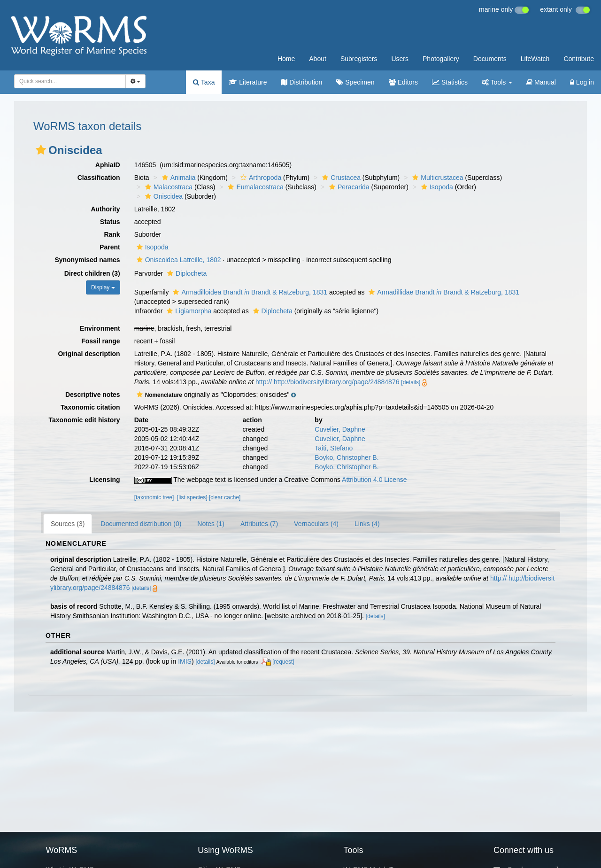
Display (103, 287)
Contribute (579, 59)
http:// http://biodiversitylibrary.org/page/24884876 (327, 382)
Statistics (450, 82)
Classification (99, 178)
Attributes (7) (259, 524)
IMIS (185, 661)
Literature (248, 82)
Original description (89, 354)
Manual (541, 82)
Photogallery (441, 59)
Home (286, 59)
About (318, 59)
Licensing (104, 480)
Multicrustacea (436, 178)
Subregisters (359, 59)
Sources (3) (68, 524)
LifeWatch (535, 59)
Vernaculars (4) (316, 524)
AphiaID (108, 165)
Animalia (178, 178)
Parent (110, 247)
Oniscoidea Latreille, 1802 (178, 260)
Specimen (355, 82)
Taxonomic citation (90, 407)
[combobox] (70, 81)
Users (400, 59)
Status (110, 222)
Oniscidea (163, 196)
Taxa (204, 82)
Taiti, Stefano (334, 448)
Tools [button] (497, 82)
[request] (283, 662)
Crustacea (340, 178)
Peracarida (348, 187)
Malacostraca (168, 187)
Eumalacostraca (254, 187)
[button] (41, 150)
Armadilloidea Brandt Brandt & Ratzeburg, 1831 (249, 292)
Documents (490, 59)
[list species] (192, 497)
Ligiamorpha (188, 311)
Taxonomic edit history (84, 420)
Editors (403, 82)
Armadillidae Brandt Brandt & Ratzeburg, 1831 (443, 292)
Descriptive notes (93, 395)
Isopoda (436, 187)
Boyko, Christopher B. (347, 457)
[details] (411, 382)
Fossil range (100, 341)
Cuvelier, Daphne (340, 429)
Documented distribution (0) (141, 524)
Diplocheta (186, 273)
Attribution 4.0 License (374, 480)
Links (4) (367, 524)
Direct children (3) (92, 273)
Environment (100, 328)
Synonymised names (87, 260)
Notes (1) (211, 524)
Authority (105, 209)
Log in (582, 82)
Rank (112, 234)
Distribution (301, 82)
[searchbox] (67, 81)
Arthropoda (260, 178)
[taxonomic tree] (154, 497)
